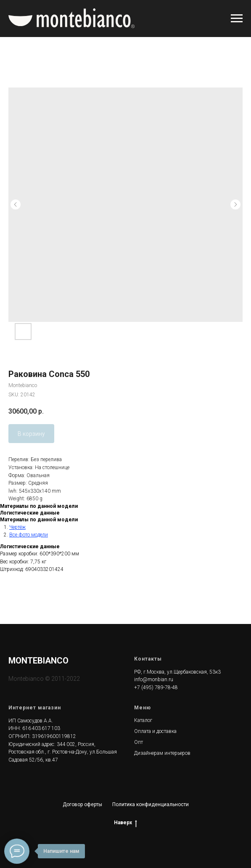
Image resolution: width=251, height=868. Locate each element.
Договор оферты (82, 804)
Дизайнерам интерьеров (162, 753)
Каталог (143, 720)
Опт (139, 742)
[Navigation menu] (237, 19)
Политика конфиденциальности (151, 804)
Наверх (125, 823)
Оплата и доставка (155, 731)
